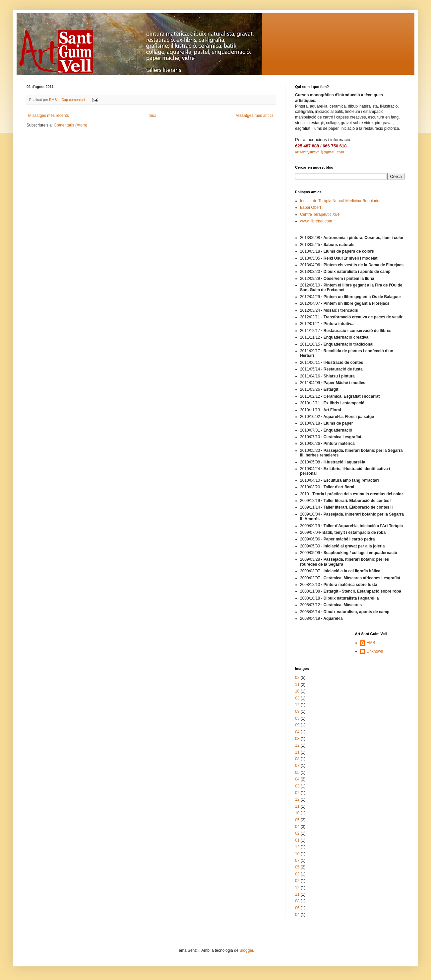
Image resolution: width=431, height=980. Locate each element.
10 (297, 691)
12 (297, 705)
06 (297, 908)
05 (297, 718)
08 (297, 759)
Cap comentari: (74, 100)
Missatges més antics (254, 116)
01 (297, 840)
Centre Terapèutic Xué (320, 214)
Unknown (375, 651)
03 (297, 698)
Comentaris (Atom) (70, 125)
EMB (371, 643)
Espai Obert (310, 207)
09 (297, 711)
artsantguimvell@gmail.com (320, 152)
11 (297, 685)
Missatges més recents (49, 116)
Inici (152, 116)
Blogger (246, 950)
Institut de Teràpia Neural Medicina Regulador (340, 201)
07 (297, 766)
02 (297, 678)
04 (297, 732)
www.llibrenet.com (316, 221)
